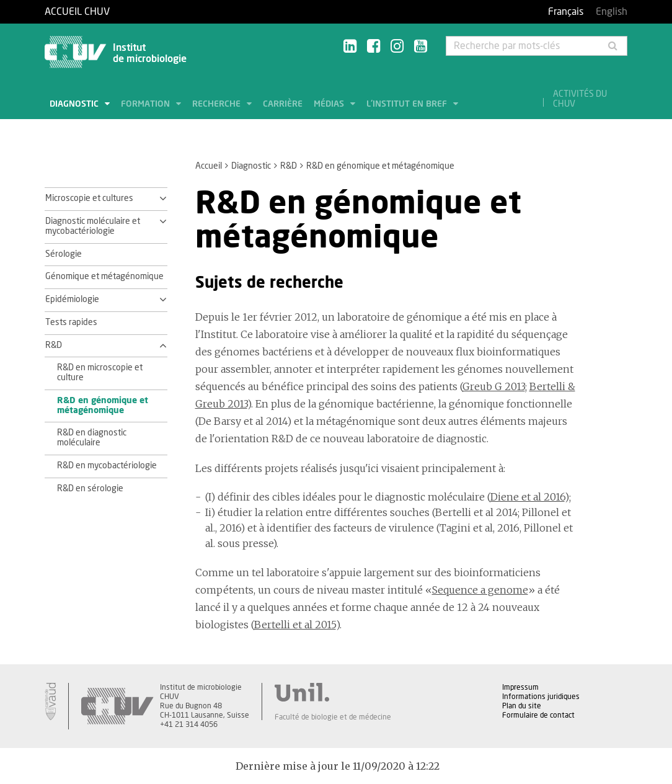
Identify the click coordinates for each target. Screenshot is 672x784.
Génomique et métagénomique (104, 277)
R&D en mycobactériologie (107, 466)
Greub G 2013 (494, 386)
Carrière (283, 104)
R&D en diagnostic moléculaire (92, 438)
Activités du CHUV (580, 99)
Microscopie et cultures (89, 198)
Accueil (209, 166)
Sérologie (64, 254)
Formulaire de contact (538, 715)
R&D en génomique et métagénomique (103, 406)
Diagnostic (75, 104)
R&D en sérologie (90, 489)
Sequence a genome (480, 590)
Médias (330, 104)
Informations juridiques (541, 697)
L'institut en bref (408, 104)
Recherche (218, 104)
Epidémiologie (72, 300)
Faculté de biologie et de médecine (333, 717)
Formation (147, 104)
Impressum (520, 687)
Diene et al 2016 (528, 497)
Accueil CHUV (77, 12)
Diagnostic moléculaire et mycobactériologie (93, 226)
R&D (289, 166)
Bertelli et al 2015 (295, 625)
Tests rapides (71, 323)
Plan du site (522, 706)
